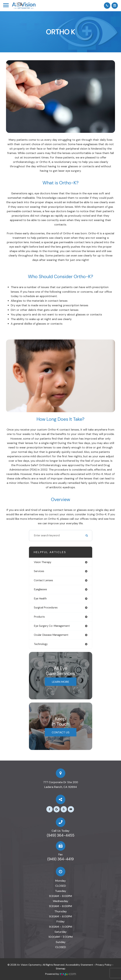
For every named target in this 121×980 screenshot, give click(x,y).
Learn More (60, 682)
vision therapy (43, 562)
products (39, 617)
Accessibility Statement (79, 965)
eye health (40, 599)
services (39, 571)
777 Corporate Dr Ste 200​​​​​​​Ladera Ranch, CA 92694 (61, 785)
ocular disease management (51, 635)
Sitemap (61, 969)
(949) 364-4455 (61, 835)
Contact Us (61, 732)
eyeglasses (40, 589)
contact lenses (43, 580)
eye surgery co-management (52, 626)
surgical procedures (46, 608)
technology (41, 644)
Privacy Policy (104, 965)
